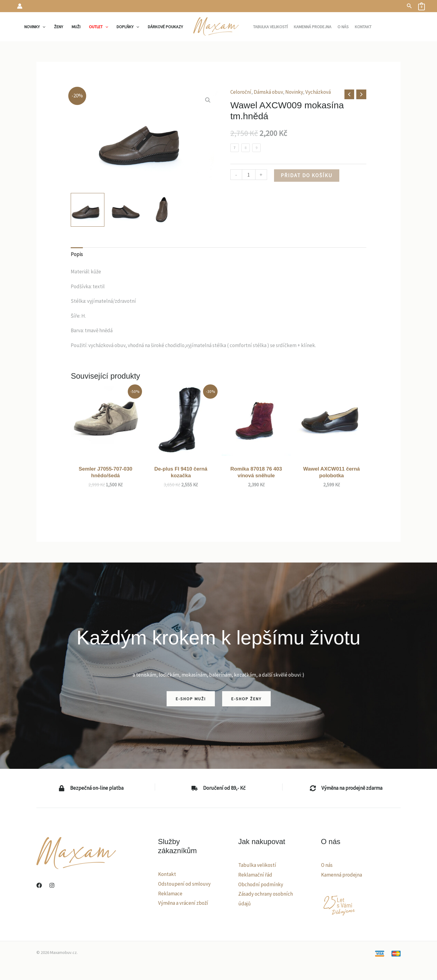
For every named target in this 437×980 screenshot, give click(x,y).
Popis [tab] (77, 254)
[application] (42, 27)
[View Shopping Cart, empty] (422, 6)
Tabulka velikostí (257, 865)
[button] (409, 6)
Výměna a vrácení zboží (183, 903)
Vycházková (318, 92)
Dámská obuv (268, 92)
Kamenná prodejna (342, 875)
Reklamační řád (255, 875)
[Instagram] (52, 885)
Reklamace (170, 894)
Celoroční (241, 92)
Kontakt (167, 874)
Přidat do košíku (307, 175)
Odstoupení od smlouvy (184, 884)
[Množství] (249, 175)
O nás (327, 865)
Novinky (294, 92)
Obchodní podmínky (261, 884)
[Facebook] (39, 885)
